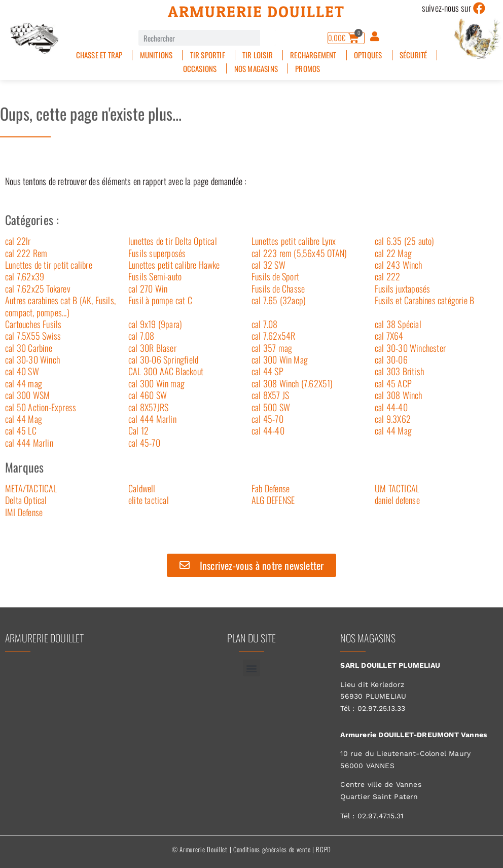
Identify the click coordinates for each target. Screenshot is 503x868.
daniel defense (397, 500)
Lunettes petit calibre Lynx (294, 241)
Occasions (200, 69)
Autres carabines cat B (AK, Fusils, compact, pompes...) (60, 306)
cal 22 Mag (393, 253)
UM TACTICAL (397, 488)
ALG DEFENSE (273, 500)
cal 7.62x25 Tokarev (38, 288)
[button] (251, 668)
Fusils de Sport (275, 276)
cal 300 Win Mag (280, 359)
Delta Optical (26, 500)
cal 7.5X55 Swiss (33, 336)
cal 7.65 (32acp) (279, 300)
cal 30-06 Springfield (163, 359)
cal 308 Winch (399, 395)
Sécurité (414, 55)
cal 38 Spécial (398, 324)
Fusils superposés (157, 253)
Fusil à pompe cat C (160, 300)
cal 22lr (18, 241)
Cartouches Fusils (33, 324)
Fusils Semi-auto (155, 276)
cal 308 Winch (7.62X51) (292, 383)
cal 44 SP (267, 371)
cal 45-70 (267, 419)
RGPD (324, 849)
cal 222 (387, 276)
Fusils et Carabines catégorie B (424, 300)
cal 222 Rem (26, 253)
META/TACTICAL (31, 488)
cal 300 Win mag (156, 383)
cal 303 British (399, 371)
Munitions (156, 55)
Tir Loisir (258, 55)
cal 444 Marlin (152, 419)
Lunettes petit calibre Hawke (174, 265)
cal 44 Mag (24, 419)
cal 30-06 (391, 359)
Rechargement (313, 55)
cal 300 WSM (27, 395)
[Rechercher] (268, 38)
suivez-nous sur (446, 8)
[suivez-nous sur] (479, 8)
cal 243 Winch (399, 265)
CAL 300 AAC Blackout (166, 371)
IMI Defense (24, 512)
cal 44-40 (391, 407)
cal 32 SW (268, 265)
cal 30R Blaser (152, 348)
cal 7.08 (265, 324)
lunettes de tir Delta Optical (173, 241)
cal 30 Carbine (29, 348)
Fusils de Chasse (278, 288)
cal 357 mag (272, 348)
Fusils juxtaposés (402, 288)
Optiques (368, 55)
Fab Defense (271, 488)
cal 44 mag (24, 383)
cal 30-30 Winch (32, 359)
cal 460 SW (148, 395)
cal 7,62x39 (25, 276)
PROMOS (308, 69)
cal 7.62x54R (273, 336)
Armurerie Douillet (256, 12)
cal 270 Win (148, 288)
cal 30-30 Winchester (410, 348)
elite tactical (149, 500)
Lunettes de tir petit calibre (49, 265)
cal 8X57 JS (270, 395)
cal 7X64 (389, 336)
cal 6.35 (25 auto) (405, 241)
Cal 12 (138, 430)
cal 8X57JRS (148, 407)
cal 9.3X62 (393, 419)
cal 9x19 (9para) (155, 324)
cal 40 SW (22, 371)
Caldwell (142, 488)
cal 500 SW (271, 407)
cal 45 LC (21, 430)
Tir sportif (208, 55)
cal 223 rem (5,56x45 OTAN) (299, 253)
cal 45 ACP (393, 383)
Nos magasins (256, 69)
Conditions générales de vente (272, 849)
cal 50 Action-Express (41, 407)
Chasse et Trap (99, 55)
